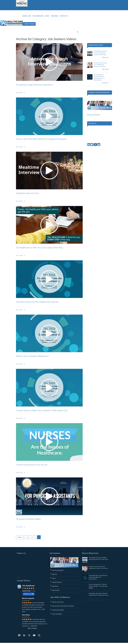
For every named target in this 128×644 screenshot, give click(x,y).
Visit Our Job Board (58, 555)
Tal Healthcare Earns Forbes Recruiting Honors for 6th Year (100, 38)
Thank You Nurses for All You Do (32, 450)
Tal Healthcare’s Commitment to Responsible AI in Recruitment (98, 562)
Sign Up (54, 559)
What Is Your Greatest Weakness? (32, 341)
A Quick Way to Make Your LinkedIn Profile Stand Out (42, 396)
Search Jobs (50, 16)
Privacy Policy (71, 632)
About (71, 16)
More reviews (32, 613)
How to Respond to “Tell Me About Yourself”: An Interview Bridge (98, 571)
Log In (54, 563)
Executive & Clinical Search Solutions (63, 591)
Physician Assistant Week (28, 504)
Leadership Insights (58, 595)
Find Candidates (62, 16)
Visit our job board (93, 100)
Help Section (56, 575)
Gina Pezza (26, 600)
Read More (19, 78)
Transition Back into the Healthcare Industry (37, 287)
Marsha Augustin (28, 583)
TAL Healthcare (29, 571)
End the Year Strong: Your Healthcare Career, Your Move (100, 50)
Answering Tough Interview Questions (34, 70)
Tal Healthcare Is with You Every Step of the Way (39, 233)
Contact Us (88, 16)
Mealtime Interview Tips (28, 178)
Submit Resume (57, 567)
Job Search (55, 571)
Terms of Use (83, 632)
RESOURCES (79, 16)
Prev (20, 522)
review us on (29, 579)
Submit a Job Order (58, 587)
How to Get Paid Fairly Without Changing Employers (41, 124)
